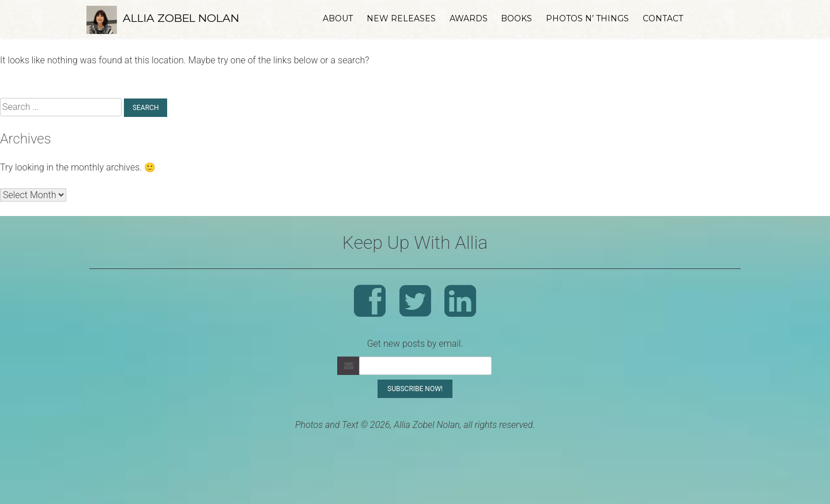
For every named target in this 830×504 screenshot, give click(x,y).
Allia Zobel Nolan (181, 18)
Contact (663, 18)
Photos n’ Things (587, 18)
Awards (469, 18)
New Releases (401, 18)
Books (516, 18)
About (338, 18)
